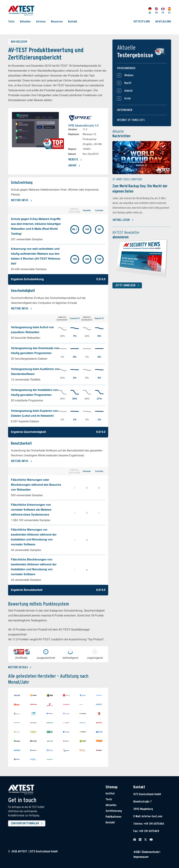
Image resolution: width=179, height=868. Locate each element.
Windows (125, 75)
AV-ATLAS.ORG (163, 22)
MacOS (124, 83)
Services (41, 22)
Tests (11, 22)
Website (75, 160)
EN (156, 11)
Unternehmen (125, 110)
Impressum (141, 857)
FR (163, 11)
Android (125, 91)
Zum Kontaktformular (27, 824)
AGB (137, 852)
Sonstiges (136, 179)
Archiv (74, 166)
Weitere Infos (22, 200)
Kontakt (73, 22)
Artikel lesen (123, 220)
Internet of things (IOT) (131, 120)
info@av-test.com (152, 816)
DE (150, 11)
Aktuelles (25, 22)
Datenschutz (150, 852)
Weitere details (20, 667)
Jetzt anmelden (128, 285)
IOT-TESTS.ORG (142, 22)
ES (169, 11)
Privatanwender (126, 68)
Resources (57, 22)
